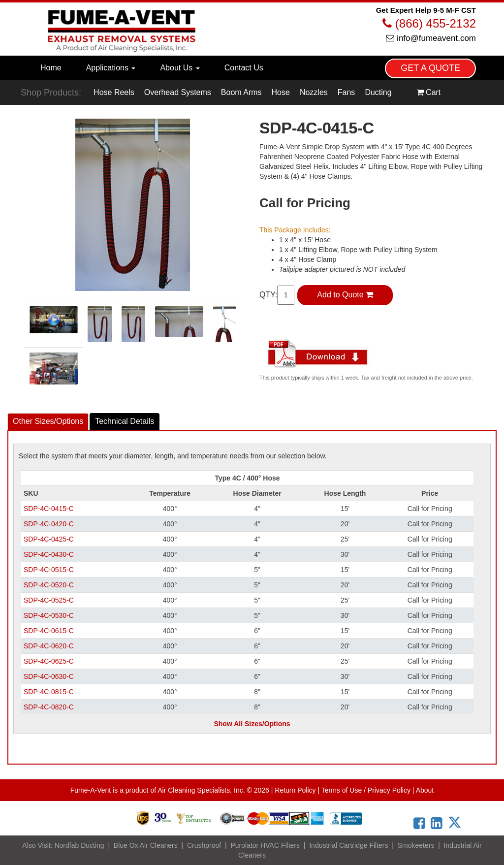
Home (51, 68)
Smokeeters (416, 845)
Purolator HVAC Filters (265, 845)
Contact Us (244, 68)
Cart (429, 92)
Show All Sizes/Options (252, 724)
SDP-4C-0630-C (49, 676)
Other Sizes (48, 421)
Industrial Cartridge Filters (348, 845)
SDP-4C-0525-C (49, 600)
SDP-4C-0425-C (49, 539)
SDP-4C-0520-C (49, 585)
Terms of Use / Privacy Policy (366, 790)
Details (125, 421)
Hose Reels (114, 92)
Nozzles (314, 92)
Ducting (378, 92)
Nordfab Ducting (79, 845)
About (425, 790)
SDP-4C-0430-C (49, 554)
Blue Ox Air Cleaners (146, 845)
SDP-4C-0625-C (49, 661)
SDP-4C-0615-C (49, 631)
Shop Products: (51, 93)
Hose (281, 92)
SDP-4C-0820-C (49, 707)
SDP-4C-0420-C (49, 524)
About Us (180, 68)
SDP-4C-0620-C (49, 646)
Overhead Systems (178, 92)
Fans (346, 92)
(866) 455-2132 (429, 23)
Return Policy (295, 790)
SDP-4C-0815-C (49, 692)
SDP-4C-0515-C (49, 570)
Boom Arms (241, 92)
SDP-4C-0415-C (49, 509)
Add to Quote (345, 295)
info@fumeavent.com (431, 38)
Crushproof (204, 845)
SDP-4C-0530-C (49, 615)
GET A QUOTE (430, 68)
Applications (111, 68)
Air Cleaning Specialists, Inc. (201, 790)
